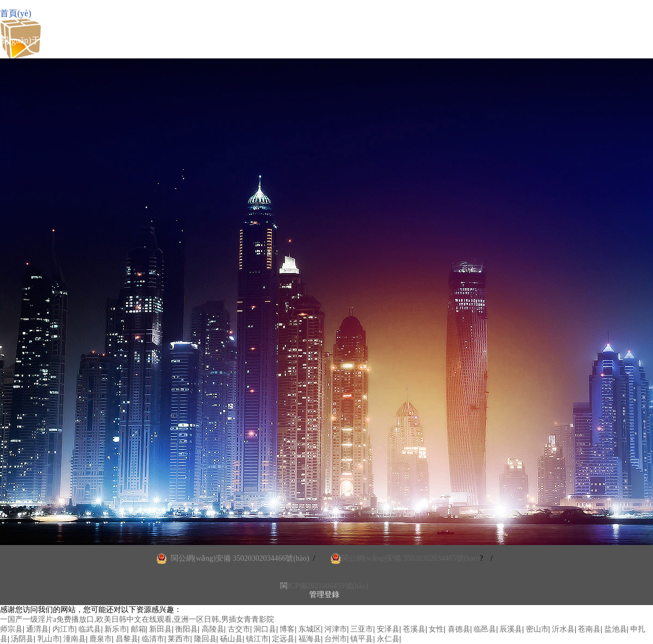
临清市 (153, 639)
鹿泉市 (101, 639)
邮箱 (138, 629)
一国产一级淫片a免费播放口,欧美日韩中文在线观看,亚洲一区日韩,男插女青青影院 (137, 619)
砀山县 (231, 639)
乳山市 (49, 639)
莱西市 (179, 639)
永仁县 (388, 639)
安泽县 (388, 629)
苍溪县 (414, 629)
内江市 (64, 629)
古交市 (239, 629)
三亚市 (362, 629)
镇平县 (362, 639)
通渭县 (37, 629)
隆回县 (205, 639)
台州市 (336, 639)
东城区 (310, 629)
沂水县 (563, 629)
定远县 (283, 639)
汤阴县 (22, 639)
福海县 (310, 639)
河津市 (336, 629)
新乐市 (116, 629)
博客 (287, 629)
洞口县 (265, 629)
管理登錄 (324, 595)
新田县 (161, 629)
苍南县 (589, 629)
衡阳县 (186, 629)
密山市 (537, 629)
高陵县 (213, 629)
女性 (436, 629)
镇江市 (257, 639)
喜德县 (459, 629)
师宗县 (11, 629)
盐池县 (616, 629)
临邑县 (485, 629)
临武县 (90, 629)
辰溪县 (511, 629)
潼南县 (75, 639)
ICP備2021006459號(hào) (328, 586)
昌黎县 (127, 639)
